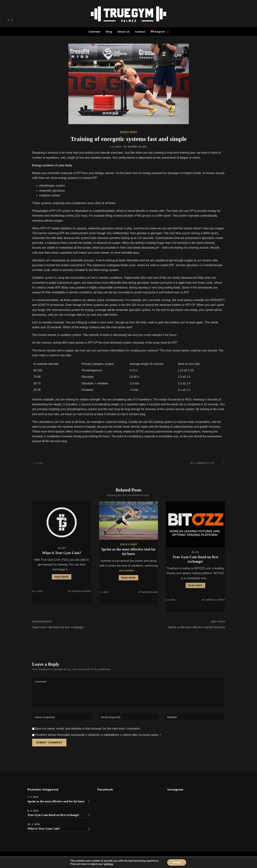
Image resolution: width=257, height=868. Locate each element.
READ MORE (62, 577)
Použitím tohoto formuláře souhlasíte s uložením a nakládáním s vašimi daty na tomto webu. (97, 735)
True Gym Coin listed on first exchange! (59, 815)
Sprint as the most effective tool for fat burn (59, 801)
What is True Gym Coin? (59, 829)
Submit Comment (49, 742)
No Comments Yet (202, 463)
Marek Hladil (138, 147)
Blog (62, 548)
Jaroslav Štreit (81, 591)
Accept (177, 862)
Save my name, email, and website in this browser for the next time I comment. (87, 729)
